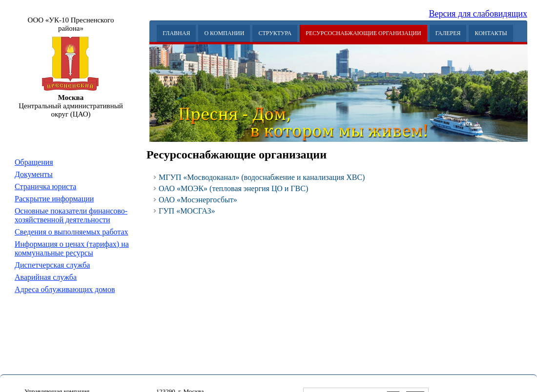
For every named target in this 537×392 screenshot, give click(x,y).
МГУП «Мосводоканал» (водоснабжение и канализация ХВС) (262, 177)
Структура (275, 33)
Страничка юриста (45, 186)
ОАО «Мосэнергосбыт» (198, 200)
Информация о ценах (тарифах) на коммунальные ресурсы (72, 248)
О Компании (224, 33)
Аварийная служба (46, 277)
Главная (176, 33)
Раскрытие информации (54, 199)
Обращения (34, 162)
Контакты (491, 33)
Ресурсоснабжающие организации (363, 33)
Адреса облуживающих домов (65, 289)
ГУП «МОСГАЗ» (187, 211)
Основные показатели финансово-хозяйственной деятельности (71, 215)
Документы (34, 174)
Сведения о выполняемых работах (72, 232)
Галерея (448, 33)
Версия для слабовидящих (478, 14)
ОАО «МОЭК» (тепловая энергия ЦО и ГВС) (233, 188)
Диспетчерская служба (52, 265)
